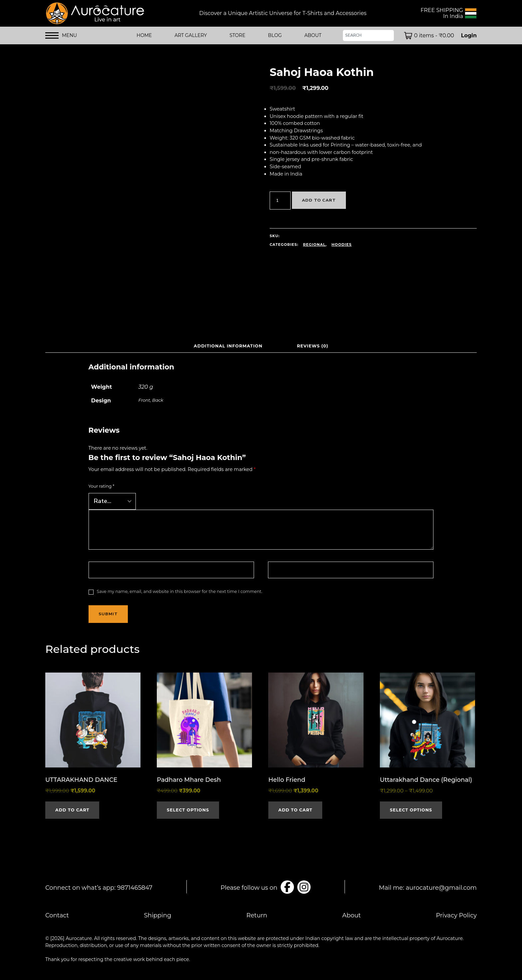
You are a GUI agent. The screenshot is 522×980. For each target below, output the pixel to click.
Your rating (102, 486)
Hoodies (342, 245)
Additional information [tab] (228, 346)
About (352, 915)
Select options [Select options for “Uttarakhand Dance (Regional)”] (411, 810)
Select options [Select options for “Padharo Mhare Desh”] (188, 810)
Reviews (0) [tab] (313, 346)
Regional (314, 245)
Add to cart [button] (72, 810)
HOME (144, 35)
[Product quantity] (280, 201)
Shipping (158, 915)
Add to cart (319, 200)
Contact (57, 915)
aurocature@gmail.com (441, 888)
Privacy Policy (456, 915)
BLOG (275, 35)
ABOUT (313, 35)
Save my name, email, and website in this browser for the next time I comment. (180, 591)
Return (257, 915)
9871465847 (135, 888)
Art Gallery (191, 35)
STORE (237, 35)
